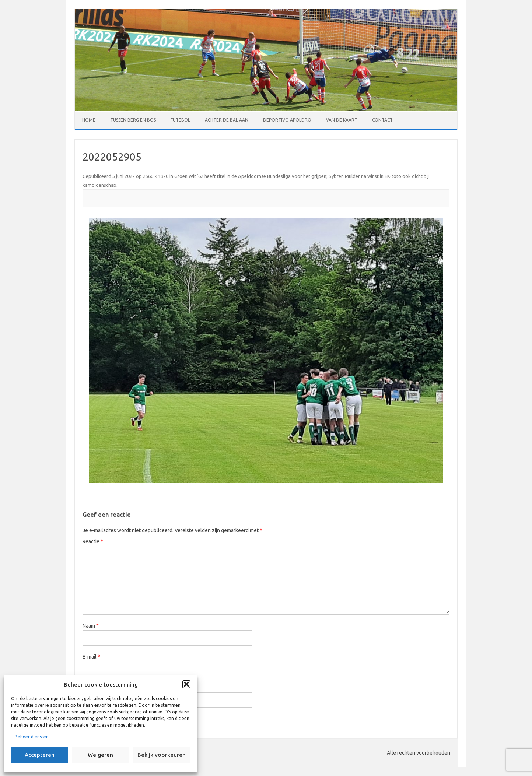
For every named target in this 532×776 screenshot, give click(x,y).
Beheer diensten (32, 737)
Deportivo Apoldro (287, 120)
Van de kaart (342, 120)
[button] (186, 684)
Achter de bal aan (227, 120)
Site (87, 688)
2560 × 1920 (156, 176)
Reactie (93, 541)
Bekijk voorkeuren (162, 755)
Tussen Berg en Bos (133, 120)
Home (89, 120)
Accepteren (40, 755)
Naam (91, 626)
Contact (382, 120)
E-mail (91, 657)
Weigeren (100, 755)
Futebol (180, 120)
